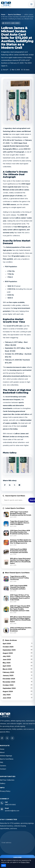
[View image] (17, 465)
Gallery (3, 783)
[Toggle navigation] (31, 4)
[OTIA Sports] (6, 4)
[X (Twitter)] (7, 738)
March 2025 (7, 669)
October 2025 (8, 647)
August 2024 (8, 691)
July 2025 (7, 656)
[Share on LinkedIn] (10, 485)
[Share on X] (15, 485)
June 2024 (7, 698)
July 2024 (7, 695)
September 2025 (9, 650)
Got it (4, 865)
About (2, 752)
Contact (3, 769)
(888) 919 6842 (10, 805)
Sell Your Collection (7, 780)
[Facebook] (2, 738)
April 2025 (7, 666)
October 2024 (8, 685)
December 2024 (9, 679)
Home (3, 15)
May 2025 (7, 663)
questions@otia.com (12, 811)
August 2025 (8, 653)
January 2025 (8, 675)
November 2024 (9, 682)
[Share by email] (19, 485)
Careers (3, 766)
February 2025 (8, 672)
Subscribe (17, 857)
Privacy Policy (5, 791)
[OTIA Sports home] (5, 715)
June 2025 (7, 659)
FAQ (1, 762)
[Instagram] (12, 738)
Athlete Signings (6, 756)
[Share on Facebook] (5, 485)
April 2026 (7, 644)
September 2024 (9, 688)
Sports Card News (15, 15)
